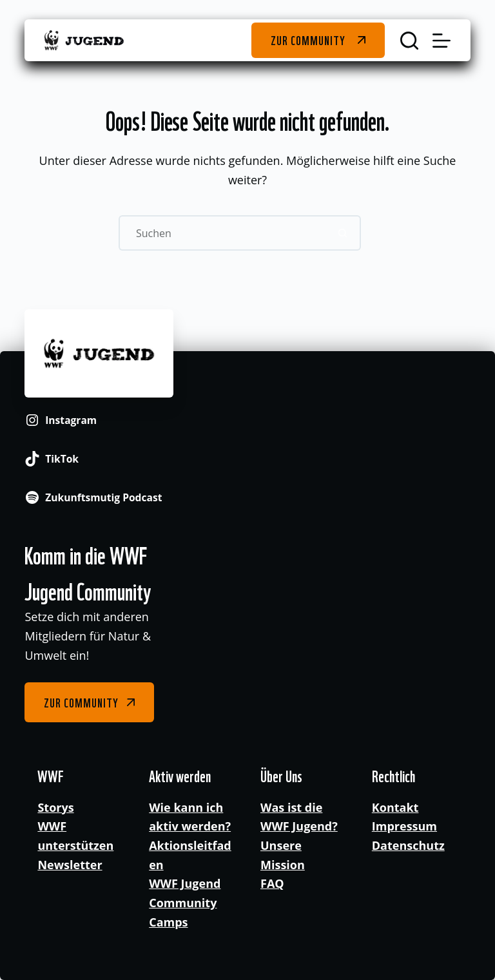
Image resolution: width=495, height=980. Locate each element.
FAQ (272, 883)
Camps (168, 922)
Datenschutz (408, 845)
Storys (55, 807)
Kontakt (395, 807)
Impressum (404, 826)
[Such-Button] (343, 233)
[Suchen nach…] (222, 233)
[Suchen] (409, 41)
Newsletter (70, 865)
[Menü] (442, 41)
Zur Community (308, 40)
